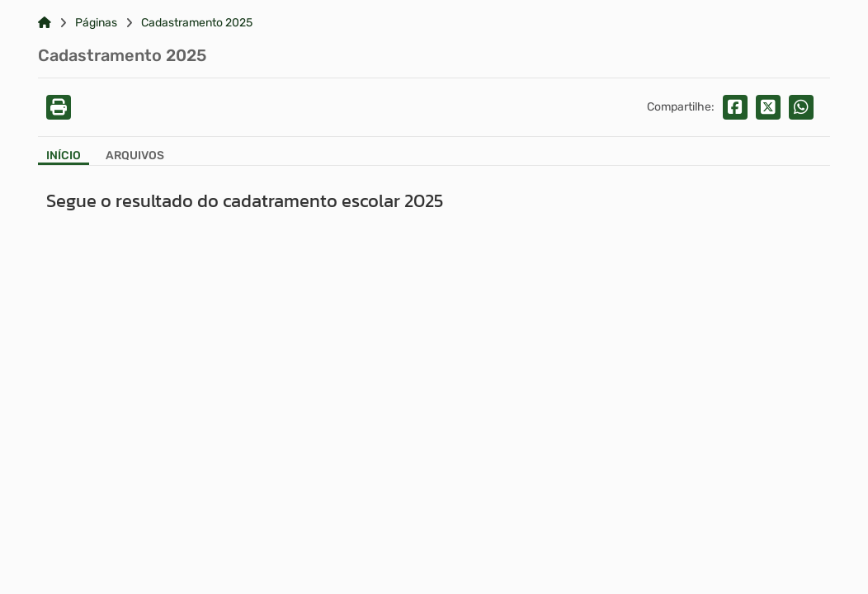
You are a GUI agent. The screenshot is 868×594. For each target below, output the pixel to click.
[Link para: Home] (45, 23)
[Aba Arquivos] (135, 157)
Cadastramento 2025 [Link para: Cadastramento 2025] (197, 23)
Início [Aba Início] (64, 156)
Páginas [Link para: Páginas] (96, 23)
